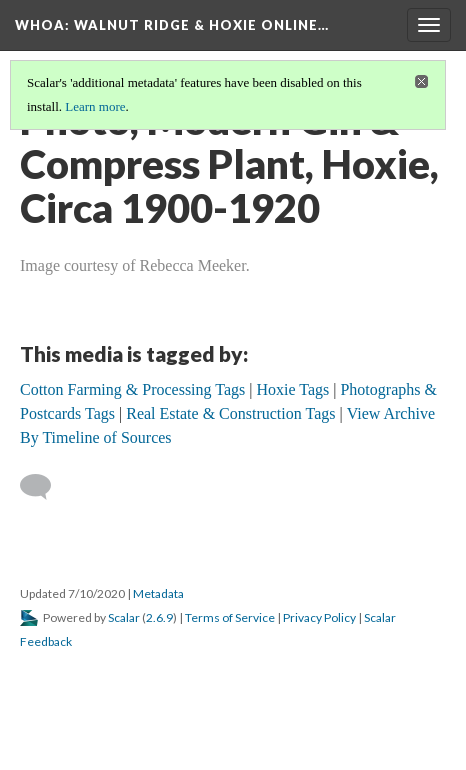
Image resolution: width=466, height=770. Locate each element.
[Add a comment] (44, 487)
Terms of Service (230, 617)
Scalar (124, 617)
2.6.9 (159, 617)
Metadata (158, 593)
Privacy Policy (319, 617)
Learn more (95, 106)
